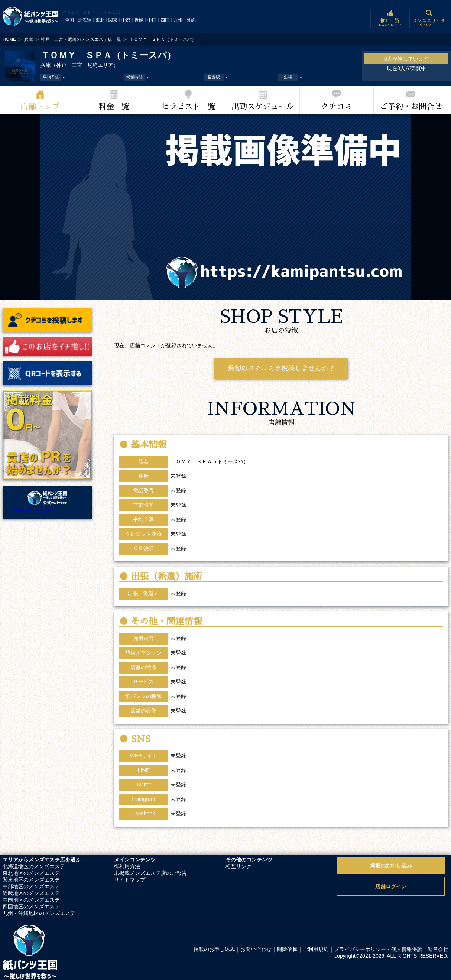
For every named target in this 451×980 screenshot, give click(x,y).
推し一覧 (390, 19)
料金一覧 (114, 106)
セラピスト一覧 (189, 106)
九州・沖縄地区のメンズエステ (39, 913)
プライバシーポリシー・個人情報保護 (378, 949)
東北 (100, 20)
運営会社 (438, 949)
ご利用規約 (316, 949)
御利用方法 (127, 866)
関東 (113, 20)
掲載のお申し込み (391, 866)
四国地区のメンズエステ (31, 906)
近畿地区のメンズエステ (31, 893)
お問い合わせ (256, 949)
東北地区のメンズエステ (31, 873)
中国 (152, 20)
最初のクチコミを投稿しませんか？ (281, 369)
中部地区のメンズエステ (31, 886)
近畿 (139, 20)
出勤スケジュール (263, 106)
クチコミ (337, 106)
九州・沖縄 (185, 20)
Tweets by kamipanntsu (35, 510)
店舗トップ (40, 106)
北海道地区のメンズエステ (34, 866)
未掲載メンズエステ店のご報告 (150, 873)
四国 (165, 20)
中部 (126, 20)
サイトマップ (130, 880)
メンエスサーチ (429, 19)
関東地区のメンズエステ (31, 880)
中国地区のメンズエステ (31, 900)
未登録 (178, 756)
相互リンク (239, 866)
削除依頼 (287, 949)
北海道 (85, 20)
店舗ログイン (391, 886)
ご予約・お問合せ (411, 106)
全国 (69, 20)
